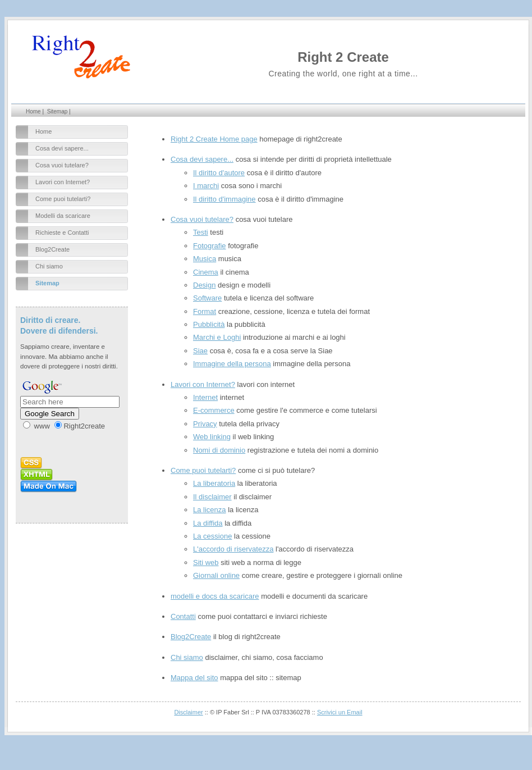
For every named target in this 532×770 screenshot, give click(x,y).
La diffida (208, 523)
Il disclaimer (212, 497)
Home (33, 111)
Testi (201, 232)
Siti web (206, 562)
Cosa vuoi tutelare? (62, 165)
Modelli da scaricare (63, 216)
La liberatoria (214, 483)
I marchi (206, 186)
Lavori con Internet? (63, 182)
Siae (200, 351)
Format (205, 311)
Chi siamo (49, 266)
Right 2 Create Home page (214, 139)
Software (207, 298)
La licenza (210, 510)
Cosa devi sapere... (62, 148)
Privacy (205, 424)
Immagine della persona (232, 364)
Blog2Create (52, 249)
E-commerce (214, 410)
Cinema (206, 272)
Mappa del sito (194, 678)
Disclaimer (188, 712)
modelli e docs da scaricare (215, 596)
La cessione (212, 536)
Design (204, 285)
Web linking (212, 437)
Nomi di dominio (219, 450)
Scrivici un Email (340, 712)
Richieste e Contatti (62, 233)
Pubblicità (209, 324)
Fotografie (210, 246)
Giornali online (216, 575)
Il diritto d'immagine (224, 199)
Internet (205, 397)
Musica (205, 259)
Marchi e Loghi (217, 337)
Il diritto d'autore (219, 173)
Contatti (183, 616)
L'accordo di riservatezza (233, 549)
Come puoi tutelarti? (63, 199)
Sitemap (58, 111)
